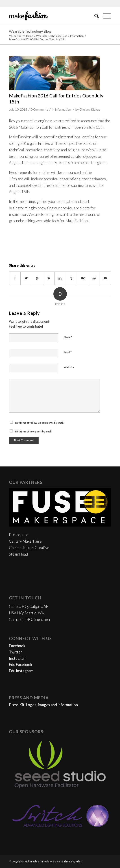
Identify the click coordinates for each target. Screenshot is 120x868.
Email (68, 352)
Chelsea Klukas (90, 109)
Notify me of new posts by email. (34, 431)
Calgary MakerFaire (25, 541)
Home (30, 36)
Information (77, 36)
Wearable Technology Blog (30, 31)
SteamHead (18, 554)
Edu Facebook (21, 665)
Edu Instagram (21, 671)
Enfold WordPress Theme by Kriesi (62, 861)
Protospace (19, 535)
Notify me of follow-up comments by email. (40, 423)
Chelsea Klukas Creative (29, 548)
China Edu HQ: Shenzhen (29, 619)
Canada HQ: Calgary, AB (29, 606)
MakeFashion (33, 861)
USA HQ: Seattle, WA (26, 613)
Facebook (17, 646)
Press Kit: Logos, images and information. (44, 705)
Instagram (18, 658)
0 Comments (39, 109)
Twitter (15, 652)
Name (68, 337)
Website (69, 367)
